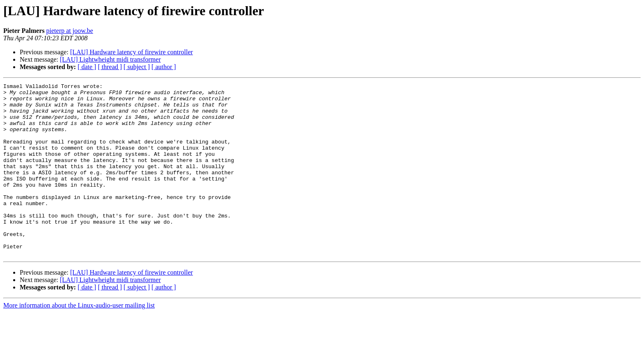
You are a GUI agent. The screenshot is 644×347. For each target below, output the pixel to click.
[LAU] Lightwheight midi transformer (110, 59)
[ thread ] (110, 67)
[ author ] (164, 67)
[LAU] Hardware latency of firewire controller (132, 52)
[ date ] (87, 67)
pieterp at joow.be (70, 31)
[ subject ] (137, 67)
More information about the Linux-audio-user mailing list (79, 340)
